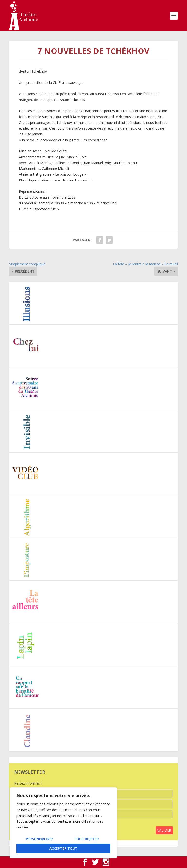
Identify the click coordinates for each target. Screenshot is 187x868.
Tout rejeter (86, 839)
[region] (63, 823)
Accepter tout (63, 848)
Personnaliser (39, 839)
